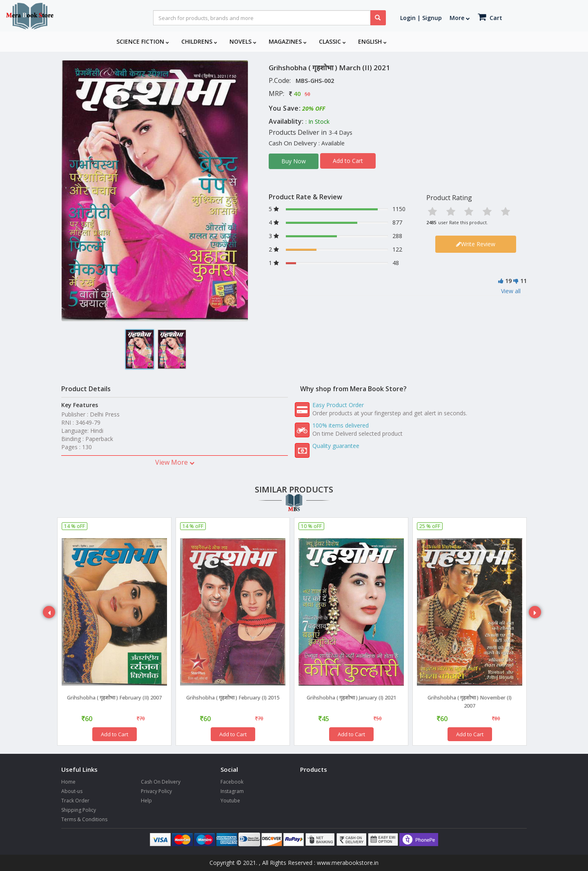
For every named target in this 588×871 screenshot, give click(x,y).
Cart (490, 17)
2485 (431, 222)
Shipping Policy (79, 810)
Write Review (476, 244)
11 (523, 281)
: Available (332, 143)
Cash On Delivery (161, 782)
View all (511, 291)
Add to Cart (348, 161)
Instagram (232, 791)
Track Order (75, 801)
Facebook (232, 782)
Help (146, 801)
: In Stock (317, 121)
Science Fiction (143, 41)
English (372, 41)
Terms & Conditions (84, 819)
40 (297, 94)
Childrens (199, 41)
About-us (72, 791)
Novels (243, 41)
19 (508, 281)
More (460, 18)
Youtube (230, 801)
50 (307, 94)
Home (68, 782)
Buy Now (294, 161)
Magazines (288, 41)
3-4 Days (341, 133)
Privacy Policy (156, 791)
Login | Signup (421, 18)
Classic (332, 41)
